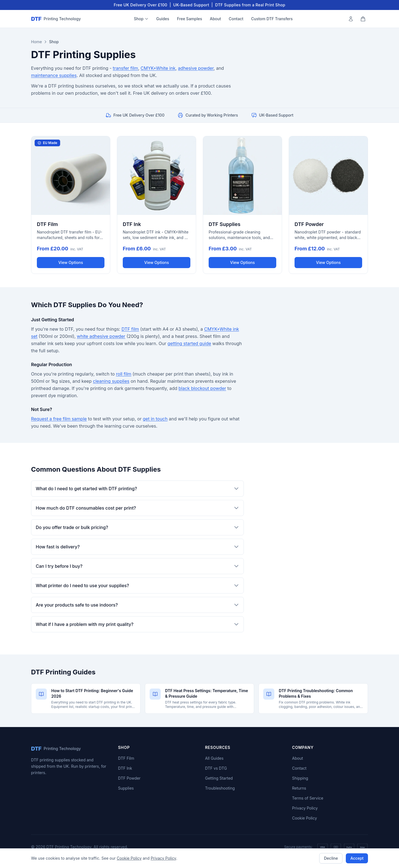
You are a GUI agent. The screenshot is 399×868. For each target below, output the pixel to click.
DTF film (130, 329)
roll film (124, 374)
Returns (299, 788)
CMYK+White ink (158, 68)
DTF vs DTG (216, 768)
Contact (236, 19)
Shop (141, 19)
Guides (163, 19)
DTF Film (126, 758)
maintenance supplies (54, 75)
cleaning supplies (111, 381)
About (215, 19)
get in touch (155, 419)
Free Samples (190, 19)
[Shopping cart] (363, 19)
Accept (357, 858)
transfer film (125, 68)
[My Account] (351, 19)
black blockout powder (202, 388)
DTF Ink (125, 768)
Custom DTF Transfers (272, 19)
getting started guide (189, 343)
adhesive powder (196, 68)
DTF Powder (129, 778)
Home (36, 42)
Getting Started (219, 778)
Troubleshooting (220, 788)
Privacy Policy (305, 808)
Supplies (126, 788)
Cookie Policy (305, 818)
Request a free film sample (59, 419)
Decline (331, 858)
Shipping (300, 778)
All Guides (214, 758)
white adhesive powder (101, 336)
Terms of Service (308, 798)
